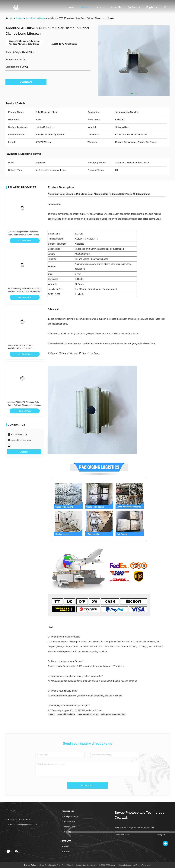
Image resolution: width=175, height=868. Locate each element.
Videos (101, 7)
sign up (161, 835)
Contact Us (134, 7)
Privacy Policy (30, 865)
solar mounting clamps (88, 714)
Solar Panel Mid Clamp (36, 18)
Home (71, 7)
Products (86, 7)
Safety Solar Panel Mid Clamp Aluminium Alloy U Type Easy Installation (20, 348)
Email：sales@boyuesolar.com (22, 825)
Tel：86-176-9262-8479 (19, 820)
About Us (116, 7)
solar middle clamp (66, 714)
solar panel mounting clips (113, 714)
